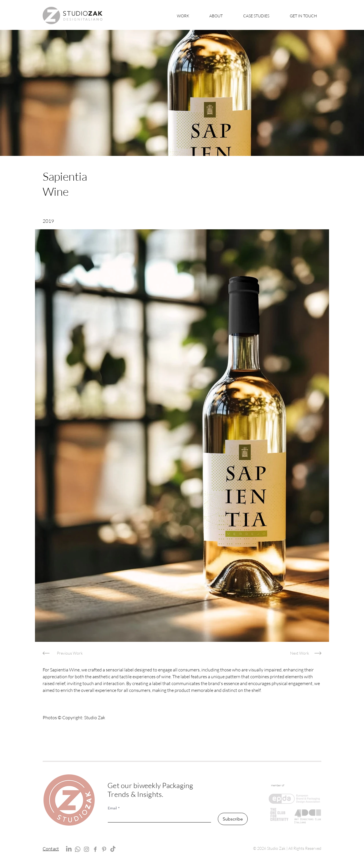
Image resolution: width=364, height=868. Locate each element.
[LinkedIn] (69, 849)
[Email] (158, 818)
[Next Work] (300, 653)
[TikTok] (113, 849)
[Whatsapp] (78, 849)
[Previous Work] (70, 653)
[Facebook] (95, 849)
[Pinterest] (104, 849)
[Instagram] (86, 849)
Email (114, 808)
